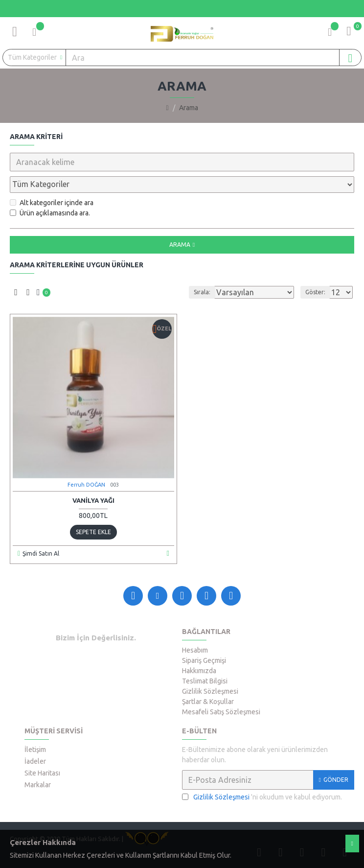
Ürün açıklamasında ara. (50, 213)
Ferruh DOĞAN (86, 485)
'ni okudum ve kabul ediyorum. (262, 797)
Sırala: (202, 292)
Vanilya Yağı (93, 500)
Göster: (315, 292)
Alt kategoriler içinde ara (52, 203)
